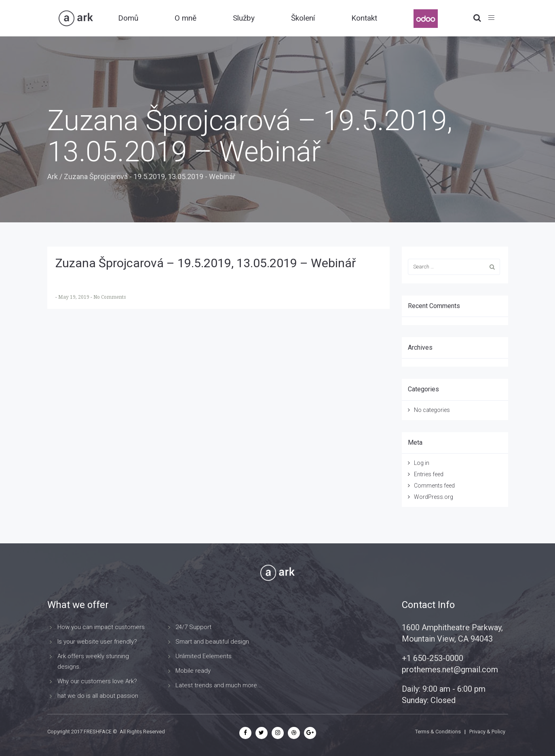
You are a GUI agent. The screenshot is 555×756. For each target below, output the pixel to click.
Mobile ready (193, 671)
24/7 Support (193, 627)
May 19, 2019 (74, 297)
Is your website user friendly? (97, 642)
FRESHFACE (98, 732)
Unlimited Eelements (204, 656)
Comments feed (434, 486)
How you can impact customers (101, 627)
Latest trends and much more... (219, 685)
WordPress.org (434, 497)
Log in (422, 463)
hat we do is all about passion (98, 696)
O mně (186, 18)
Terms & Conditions (438, 732)
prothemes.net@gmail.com (450, 669)
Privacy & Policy (487, 732)
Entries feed (429, 474)
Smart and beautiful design (212, 642)
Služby (244, 18)
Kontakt (364, 18)
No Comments (110, 297)
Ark (53, 176)
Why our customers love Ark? (97, 681)
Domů (128, 18)
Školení (303, 18)
